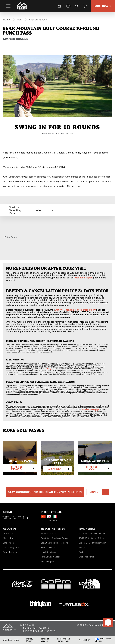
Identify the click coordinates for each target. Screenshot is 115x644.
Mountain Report (84, 278)
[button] (108, 621)
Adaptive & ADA (48, 534)
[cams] (68, 6)
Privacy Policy (30, 640)
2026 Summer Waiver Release (93, 534)
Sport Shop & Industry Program (55, 538)
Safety (49, 369)
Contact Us (8, 534)
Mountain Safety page (90, 410)
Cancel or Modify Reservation (92, 543)
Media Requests (48, 561)
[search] (77, 6)
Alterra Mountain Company (11, 640)
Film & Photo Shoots (50, 557)
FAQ (81, 552)
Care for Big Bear (11, 548)
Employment (9, 543)
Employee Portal (86, 557)
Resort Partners (10, 552)
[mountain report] (59, 6)
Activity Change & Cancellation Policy (75, 310)
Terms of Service (45, 640)
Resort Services (48, 548)
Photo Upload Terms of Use (63, 640)
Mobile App (8, 538)
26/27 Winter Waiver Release (92, 538)
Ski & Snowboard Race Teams (55, 543)
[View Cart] (85, 6)
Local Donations (48, 552)
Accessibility (85, 640)
